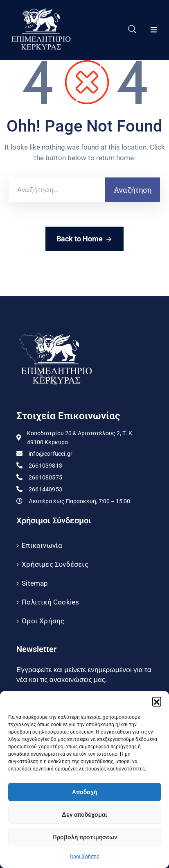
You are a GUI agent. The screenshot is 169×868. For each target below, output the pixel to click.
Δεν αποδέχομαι (84, 815)
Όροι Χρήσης (84, 857)
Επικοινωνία (42, 545)
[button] (157, 701)
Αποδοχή (84, 792)
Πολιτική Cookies (50, 602)
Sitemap (35, 583)
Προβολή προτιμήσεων (85, 837)
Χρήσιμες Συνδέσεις (55, 564)
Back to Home (84, 239)
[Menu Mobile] (154, 30)
